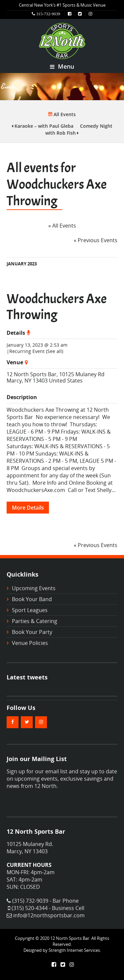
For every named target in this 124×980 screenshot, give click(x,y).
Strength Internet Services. (75, 950)
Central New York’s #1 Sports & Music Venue (62, 5)
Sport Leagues (30, 610)
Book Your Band (32, 599)
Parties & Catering (35, 621)
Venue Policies (30, 643)
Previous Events (96, 240)
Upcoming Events (34, 588)
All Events (62, 114)
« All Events (62, 226)
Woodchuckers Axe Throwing (57, 307)
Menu (62, 66)
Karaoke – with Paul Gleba (42, 126)
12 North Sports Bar (32, 374)
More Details (28, 508)
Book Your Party (32, 632)
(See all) (55, 351)
